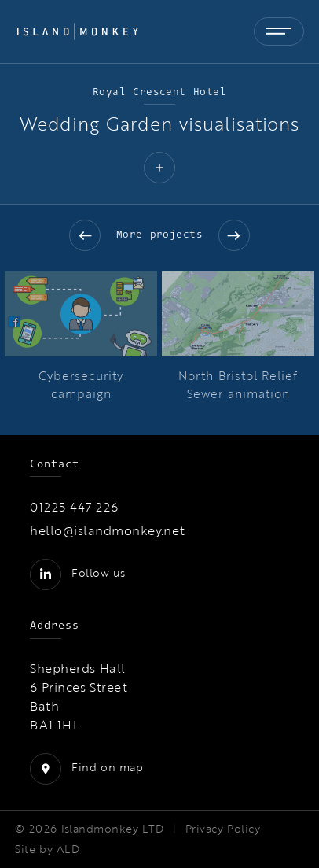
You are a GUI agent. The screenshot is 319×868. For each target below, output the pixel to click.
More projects (160, 234)
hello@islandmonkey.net (108, 530)
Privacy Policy (223, 829)
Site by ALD (47, 849)
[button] (159, 169)
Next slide (234, 235)
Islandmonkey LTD (113, 829)
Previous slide (85, 235)
